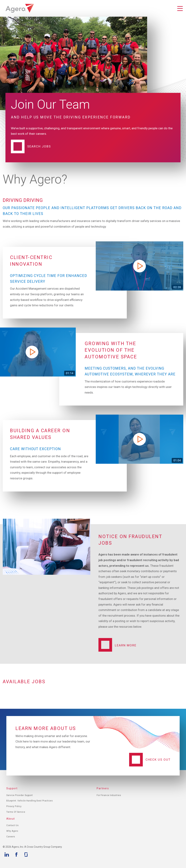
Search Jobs (39, 146)
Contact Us (12, 825)
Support (12, 788)
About (11, 819)
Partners (103, 788)
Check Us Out (158, 760)
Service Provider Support (20, 795)
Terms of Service (16, 812)
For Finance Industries (109, 795)
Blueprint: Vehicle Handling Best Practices (30, 801)
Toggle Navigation (180, 9)
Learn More (126, 645)
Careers (11, 837)
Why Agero (12, 831)
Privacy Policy (14, 806)
